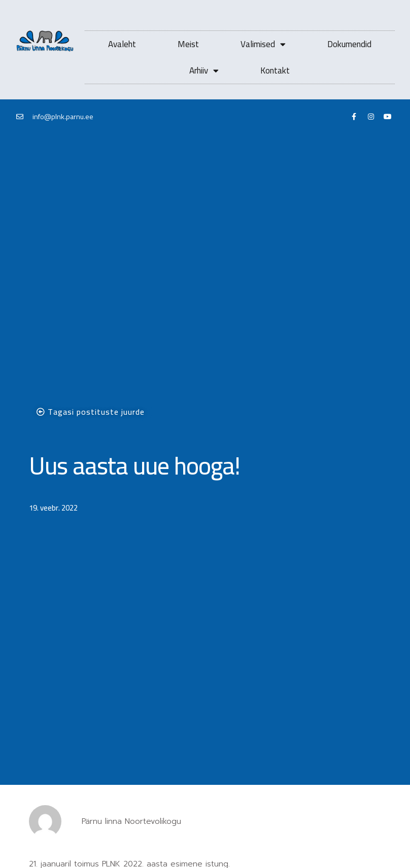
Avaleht (122, 44)
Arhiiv (204, 71)
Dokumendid (349, 44)
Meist (188, 44)
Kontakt (275, 70)
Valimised (263, 44)
